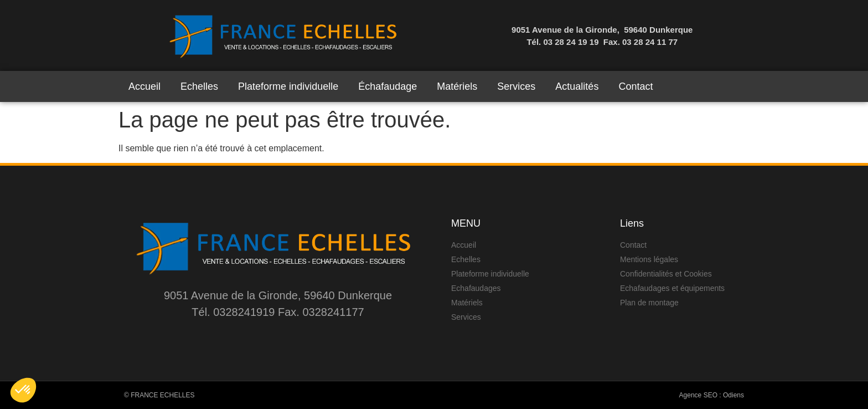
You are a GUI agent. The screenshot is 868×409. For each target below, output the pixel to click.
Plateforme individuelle (288, 86)
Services (516, 86)
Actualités (577, 86)
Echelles (199, 86)
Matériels (457, 86)
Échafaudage (387, 86)
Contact (635, 86)
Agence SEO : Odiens (712, 395)
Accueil (144, 86)
